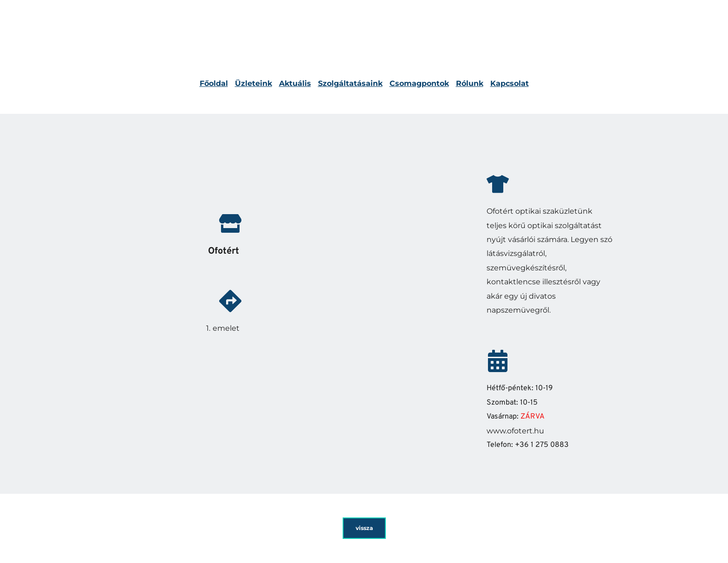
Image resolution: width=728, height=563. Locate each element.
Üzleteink (253, 83)
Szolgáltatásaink (350, 83)
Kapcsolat (510, 83)
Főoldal (214, 83)
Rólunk (470, 83)
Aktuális (295, 83)
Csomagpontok (419, 83)
